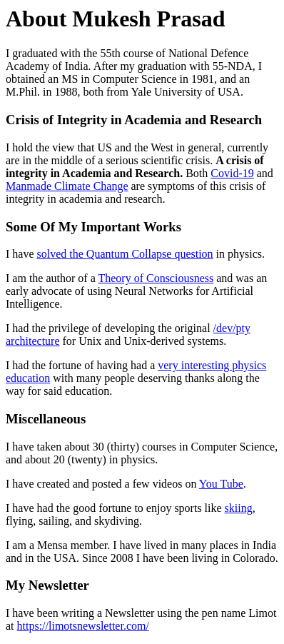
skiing (239, 508)
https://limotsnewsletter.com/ (83, 626)
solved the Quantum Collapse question (125, 254)
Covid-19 (232, 173)
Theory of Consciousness (156, 278)
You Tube (221, 484)
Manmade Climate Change (67, 186)
